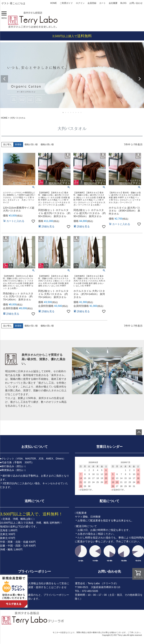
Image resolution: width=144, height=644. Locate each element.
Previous (4, 79)
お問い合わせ (136, 3)
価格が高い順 (47, 144)
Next (140, 79)
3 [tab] (68, 112)
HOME (54, 3)
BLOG (123, 3)
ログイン (80, 3)
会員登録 (92, 3)
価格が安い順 (31, 144)
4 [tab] (71, 112)
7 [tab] (79, 112)
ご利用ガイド (66, 3)
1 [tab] (63, 112)
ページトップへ (139, 432)
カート (103, 3)
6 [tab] (76, 112)
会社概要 (113, 3)
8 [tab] (81, 112)
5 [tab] (73, 112)
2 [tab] (66, 112)
